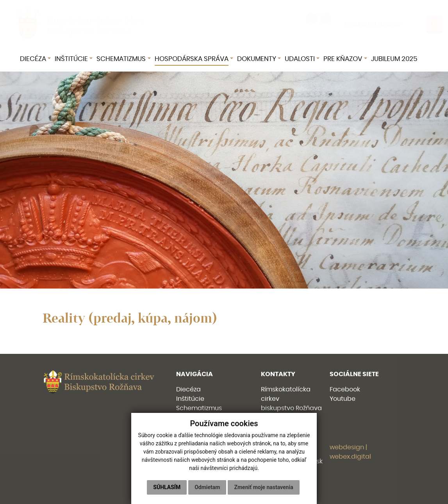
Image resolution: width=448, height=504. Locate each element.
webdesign (347, 447)
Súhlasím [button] (167, 487)
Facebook (345, 389)
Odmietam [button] (207, 487)
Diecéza (188, 389)
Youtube (343, 399)
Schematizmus (199, 408)
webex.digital (350, 457)
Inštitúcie (190, 399)
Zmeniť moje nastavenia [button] (263, 487)
